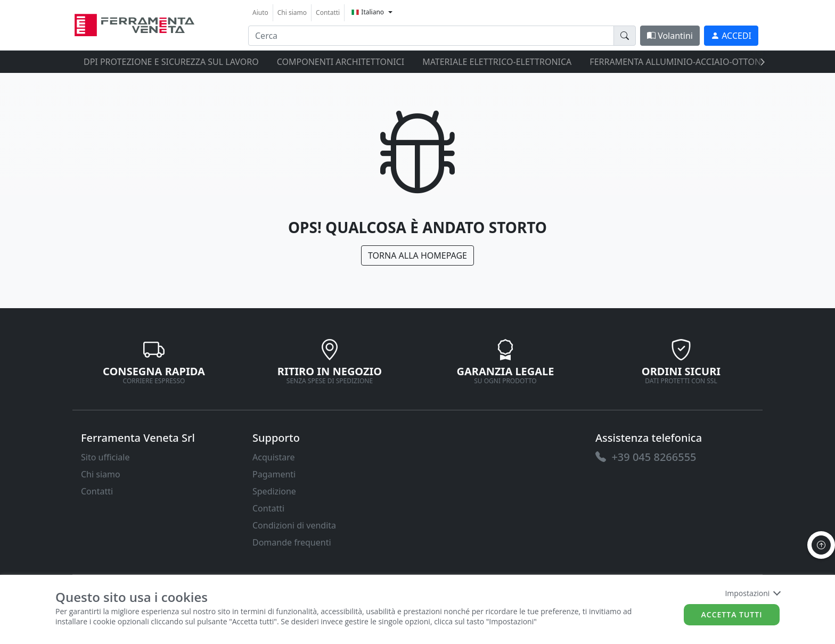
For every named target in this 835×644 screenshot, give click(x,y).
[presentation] (759, 62)
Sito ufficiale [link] (105, 457)
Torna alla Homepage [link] (418, 255)
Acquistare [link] (274, 457)
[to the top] (821, 545)
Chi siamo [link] (292, 13)
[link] (134, 24)
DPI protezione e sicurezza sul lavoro (171, 62)
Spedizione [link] (274, 491)
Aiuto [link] (260, 13)
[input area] (431, 36)
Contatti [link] (328, 13)
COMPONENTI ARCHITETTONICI (341, 62)
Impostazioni (752, 593)
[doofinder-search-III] (625, 36)
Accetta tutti (732, 614)
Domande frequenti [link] (292, 542)
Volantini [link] (670, 36)
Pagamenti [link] (274, 474)
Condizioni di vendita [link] (294, 525)
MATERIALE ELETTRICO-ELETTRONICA (497, 62)
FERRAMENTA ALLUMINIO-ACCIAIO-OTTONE (678, 62)
